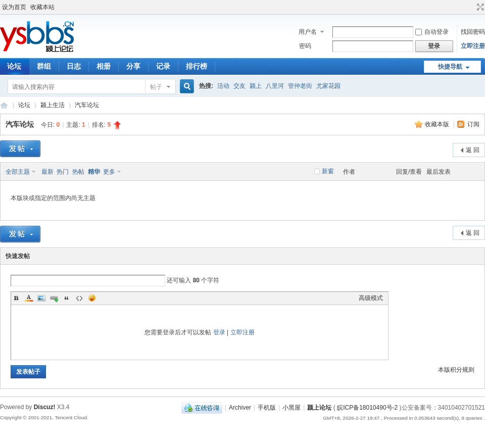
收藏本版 (438, 124)
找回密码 (473, 32)
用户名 (308, 32)
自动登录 (432, 32)
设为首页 (14, 7)
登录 (219, 332)
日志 (74, 66)
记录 (163, 66)
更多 (109, 172)
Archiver (240, 408)
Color (29, 298)
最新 (47, 172)
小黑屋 (292, 408)
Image (41, 298)
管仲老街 (300, 86)
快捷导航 (450, 67)
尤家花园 (328, 86)
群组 (44, 66)
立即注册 (473, 46)
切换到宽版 (479, 7)
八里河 (275, 86)
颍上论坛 (4, 105)
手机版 (267, 408)
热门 (63, 172)
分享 (133, 66)
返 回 (473, 150)
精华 (94, 172)
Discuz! (45, 407)
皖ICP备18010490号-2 (367, 408)
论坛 (24, 105)
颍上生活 (53, 105)
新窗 (328, 171)
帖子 (156, 87)
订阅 (473, 124)
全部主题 (18, 172)
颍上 (256, 86)
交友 (239, 86)
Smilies (92, 298)
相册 (104, 66)
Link (54, 298)
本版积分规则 (456, 370)
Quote (67, 298)
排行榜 (197, 66)
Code (79, 298)
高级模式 (371, 298)
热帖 (78, 172)
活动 (223, 86)
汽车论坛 (87, 105)
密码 (305, 46)
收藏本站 (42, 7)
